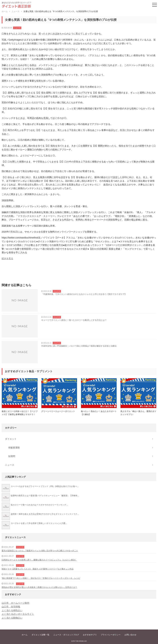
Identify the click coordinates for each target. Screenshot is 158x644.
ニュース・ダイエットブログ (66, 635)
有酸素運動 (14, 448)
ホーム (25, 635)
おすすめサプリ (90, 635)
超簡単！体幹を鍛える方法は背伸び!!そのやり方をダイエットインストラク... (45, 514)
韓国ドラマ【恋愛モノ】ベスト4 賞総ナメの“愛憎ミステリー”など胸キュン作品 (38, 569)
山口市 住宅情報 (11, 607)
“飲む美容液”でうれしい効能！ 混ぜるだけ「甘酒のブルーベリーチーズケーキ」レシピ (41, 578)
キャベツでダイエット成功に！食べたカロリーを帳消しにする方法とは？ (74, 320)
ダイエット (11, 439)
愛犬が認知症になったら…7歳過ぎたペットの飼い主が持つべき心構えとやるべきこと (40, 551)
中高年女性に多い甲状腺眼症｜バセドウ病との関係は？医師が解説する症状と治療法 (79, 346)
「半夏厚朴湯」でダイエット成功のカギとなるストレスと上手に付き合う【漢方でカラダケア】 (84, 294)
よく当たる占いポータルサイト (18, 614)
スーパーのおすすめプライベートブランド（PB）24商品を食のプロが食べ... (45, 486)
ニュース (17, 28)
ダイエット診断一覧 (40, 635)
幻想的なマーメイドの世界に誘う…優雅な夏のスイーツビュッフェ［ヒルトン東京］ (39, 560)
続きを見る (7, 258)
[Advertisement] (79, 273)
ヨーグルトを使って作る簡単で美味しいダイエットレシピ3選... (39, 523)
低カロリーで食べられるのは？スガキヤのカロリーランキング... (39, 505)
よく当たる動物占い (12, 618)
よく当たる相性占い (12, 610)
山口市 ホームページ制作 (16, 603)
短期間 (12, 456)
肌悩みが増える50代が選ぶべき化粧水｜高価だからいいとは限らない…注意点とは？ (39, 587)
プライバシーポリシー (111, 635)
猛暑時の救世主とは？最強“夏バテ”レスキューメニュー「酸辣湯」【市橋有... (45, 496)
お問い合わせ (130, 635)
